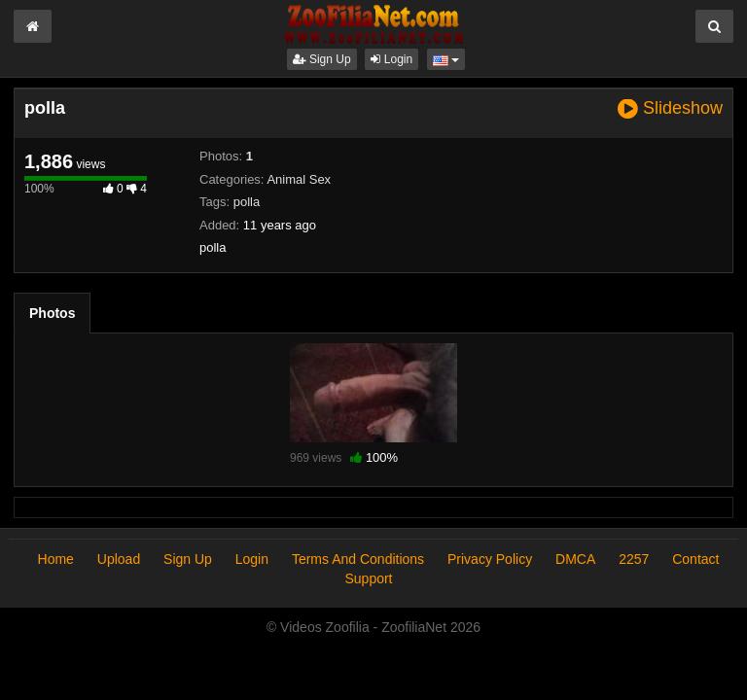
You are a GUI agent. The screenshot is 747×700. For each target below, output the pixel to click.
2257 (634, 559)
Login (391, 59)
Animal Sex (299, 179)
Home (56, 559)
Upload (119, 559)
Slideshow (670, 108)
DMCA (575, 559)
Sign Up (322, 59)
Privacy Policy (490, 559)
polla (247, 202)
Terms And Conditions (358, 559)
